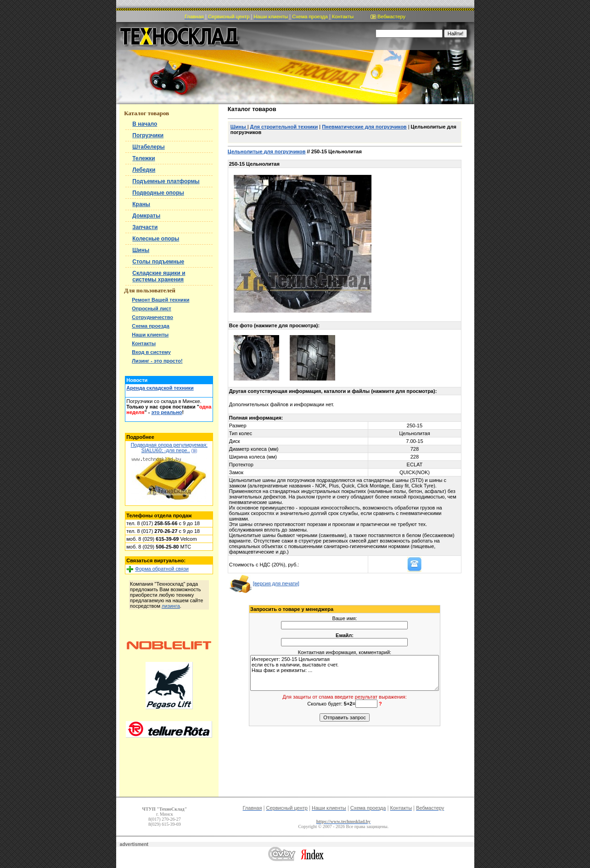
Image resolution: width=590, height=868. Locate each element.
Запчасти (145, 227)
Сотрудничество (152, 317)
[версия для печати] (264, 583)
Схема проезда (151, 326)
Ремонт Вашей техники (160, 300)
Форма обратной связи (162, 569)
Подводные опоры (158, 193)
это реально (167, 412)
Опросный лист (152, 308)
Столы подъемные (158, 262)
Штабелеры (148, 147)
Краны (141, 204)
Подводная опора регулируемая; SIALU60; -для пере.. (169, 448)
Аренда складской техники (160, 388)
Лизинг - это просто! (157, 361)
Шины (141, 250)
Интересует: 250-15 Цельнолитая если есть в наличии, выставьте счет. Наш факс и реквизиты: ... (345, 673)
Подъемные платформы (166, 181)
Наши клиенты (150, 335)
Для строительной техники (284, 127)
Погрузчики (148, 135)
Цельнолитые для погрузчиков (267, 151)
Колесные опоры (156, 239)
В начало (145, 124)
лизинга (171, 606)
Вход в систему (151, 352)
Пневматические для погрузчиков (364, 127)
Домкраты (146, 216)
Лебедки (144, 170)
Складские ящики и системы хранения (159, 276)
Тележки (143, 158)
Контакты (144, 343)
